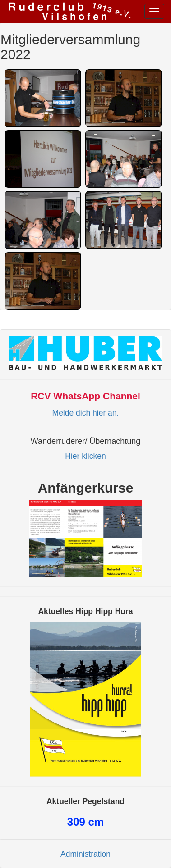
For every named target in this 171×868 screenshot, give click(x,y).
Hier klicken (85, 456)
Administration (85, 854)
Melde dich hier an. (86, 413)
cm (85, 822)
